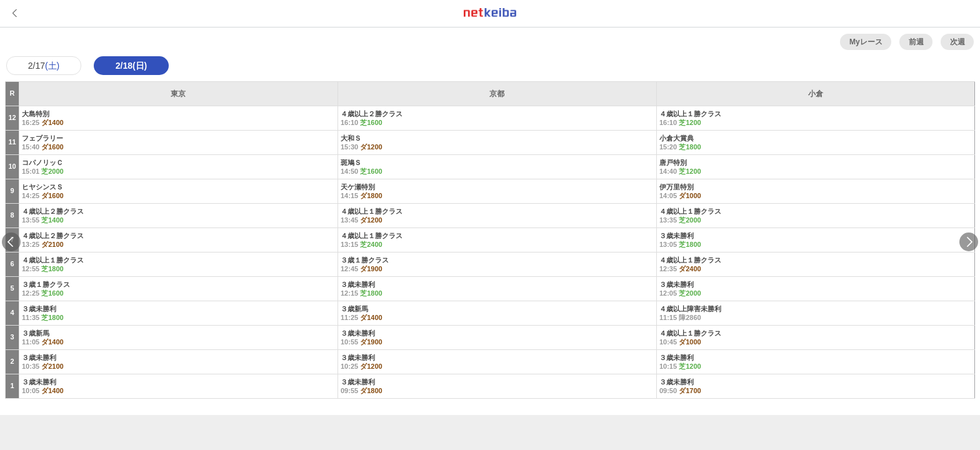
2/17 (44, 66)
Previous (11, 242)
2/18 (132, 66)
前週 (916, 42)
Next (969, 242)
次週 (957, 42)
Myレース (866, 42)
